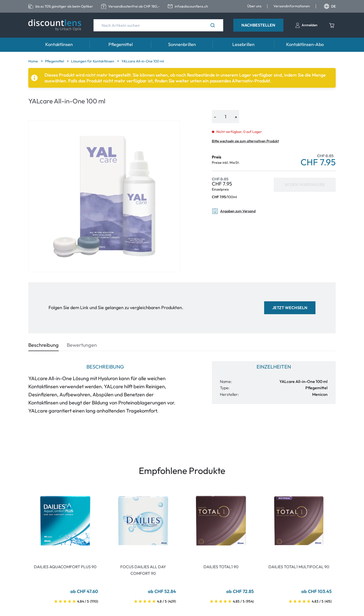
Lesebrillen (243, 44)
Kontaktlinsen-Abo (305, 44)
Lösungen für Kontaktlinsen (93, 61)
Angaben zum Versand (234, 211)
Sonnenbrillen (182, 44)
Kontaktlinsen (59, 44)
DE (330, 6)
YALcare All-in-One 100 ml (143, 61)
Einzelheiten (274, 367)
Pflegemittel (121, 44)
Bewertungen (82, 345)
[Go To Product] (65, 521)
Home (33, 61)
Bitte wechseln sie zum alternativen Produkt (245, 141)
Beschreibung (43, 345)
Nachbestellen (258, 25)
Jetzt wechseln (290, 308)
